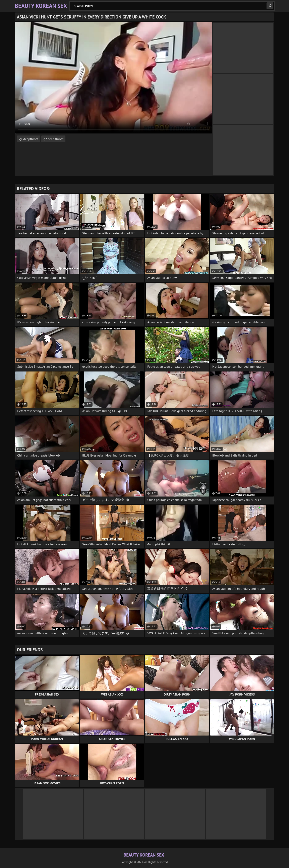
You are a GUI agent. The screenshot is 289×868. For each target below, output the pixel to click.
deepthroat (31, 139)
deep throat (55, 139)
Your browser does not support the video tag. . (114, 78)
